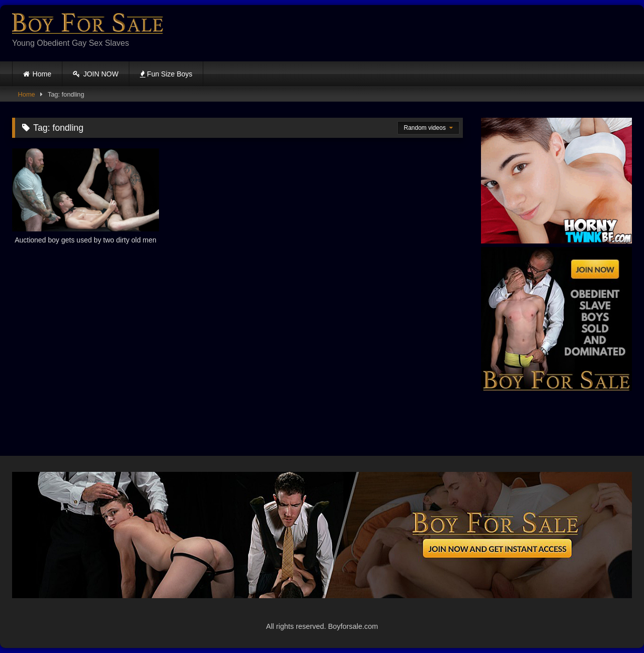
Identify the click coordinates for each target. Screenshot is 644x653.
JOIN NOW (96, 74)
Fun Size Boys (166, 74)
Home (42, 74)
